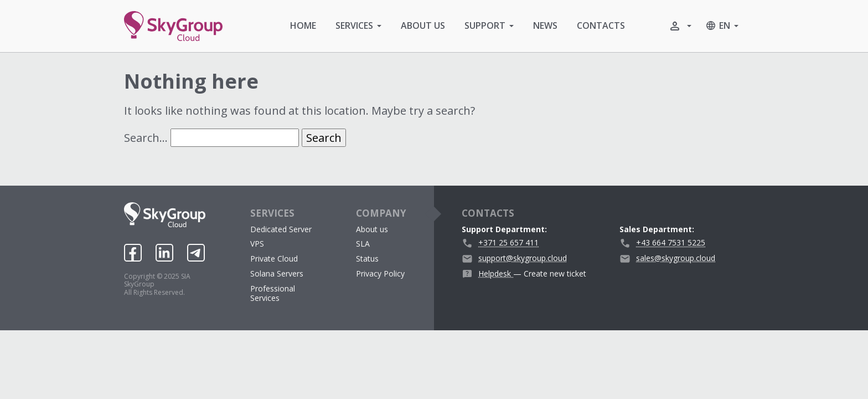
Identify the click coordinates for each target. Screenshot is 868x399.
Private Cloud (274, 259)
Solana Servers (277, 273)
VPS (257, 244)
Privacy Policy (380, 273)
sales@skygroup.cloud (676, 258)
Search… (146, 138)
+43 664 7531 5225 (671, 242)
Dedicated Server (281, 229)
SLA (363, 244)
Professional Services (273, 293)
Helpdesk (496, 273)
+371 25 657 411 (508, 242)
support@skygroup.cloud (523, 258)
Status (367, 259)
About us (372, 229)
